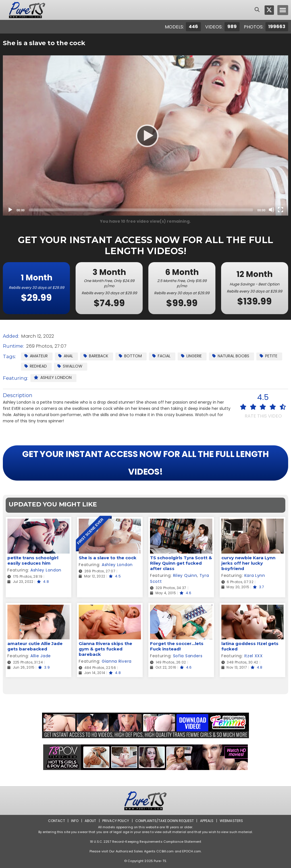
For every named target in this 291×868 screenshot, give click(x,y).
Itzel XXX (254, 656)
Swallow (70, 366)
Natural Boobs (231, 356)
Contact (57, 821)
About (91, 821)
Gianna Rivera (117, 661)
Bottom (130, 356)
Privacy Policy (116, 821)
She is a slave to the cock (108, 558)
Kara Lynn (255, 575)
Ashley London (53, 377)
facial (161, 356)
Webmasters (231, 821)
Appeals (207, 821)
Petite (269, 356)
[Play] (145, 135)
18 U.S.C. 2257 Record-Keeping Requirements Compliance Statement (145, 842)
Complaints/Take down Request (165, 821)
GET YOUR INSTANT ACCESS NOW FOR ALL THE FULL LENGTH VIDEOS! (145, 463)
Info (75, 821)
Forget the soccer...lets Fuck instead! (177, 646)
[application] (145, 135)
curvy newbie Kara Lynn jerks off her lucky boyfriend (248, 563)
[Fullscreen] (280, 210)
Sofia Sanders (188, 656)
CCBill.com (165, 851)
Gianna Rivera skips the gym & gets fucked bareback (105, 649)
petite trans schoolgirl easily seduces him (33, 560)
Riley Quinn (185, 575)
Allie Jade (41, 656)
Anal (66, 356)
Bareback (96, 356)
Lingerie (191, 356)
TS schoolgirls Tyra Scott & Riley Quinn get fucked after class (181, 563)
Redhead (36, 366)
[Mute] (271, 210)
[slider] (141, 210)
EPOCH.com (192, 851)
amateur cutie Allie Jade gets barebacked (35, 646)
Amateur (36, 356)
